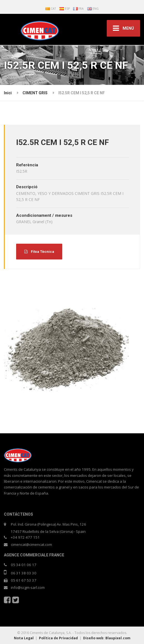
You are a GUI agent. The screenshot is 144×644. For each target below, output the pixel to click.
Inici (8, 93)
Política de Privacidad (58, 638)
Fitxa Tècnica (39, 252)
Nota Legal (24, 638)
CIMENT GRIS (35, 93)
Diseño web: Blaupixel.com (107, 638)
